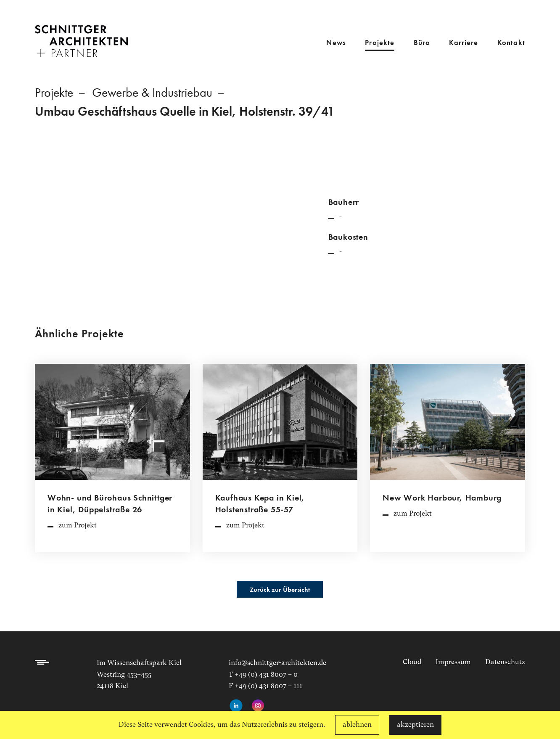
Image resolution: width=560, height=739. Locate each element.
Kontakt (511, 43)
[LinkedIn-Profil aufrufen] (236, 706)
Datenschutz (505, 662)
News (336, 43)
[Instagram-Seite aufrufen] (258, 706)
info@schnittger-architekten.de (277, 663)
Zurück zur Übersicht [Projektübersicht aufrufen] (280, 590)
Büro (422, 43)
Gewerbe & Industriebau (152, 93)
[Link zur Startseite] (81, 35)
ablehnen (357, 724)
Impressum (453, 662)
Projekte (380, 43)
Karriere (464, 43)
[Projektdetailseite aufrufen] (112, 462)
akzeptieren (415, 724)
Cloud (412, 662)
